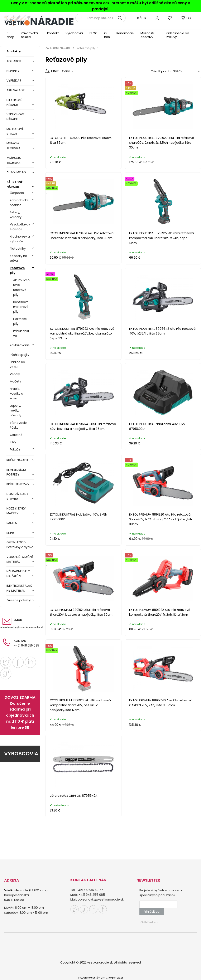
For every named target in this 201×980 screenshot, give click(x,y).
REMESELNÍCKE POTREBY (16, 472)
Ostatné (16, 435)
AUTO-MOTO (16, 172)
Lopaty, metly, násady (16, 410)
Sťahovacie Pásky (18, 425)
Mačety (15, 381)
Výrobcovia (74, 33)
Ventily (15, 374)
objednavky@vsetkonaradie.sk (22, 627)
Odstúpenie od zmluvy (178, 35)
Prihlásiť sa (152, 912)
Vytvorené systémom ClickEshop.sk (101, 978)
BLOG (94, 33)
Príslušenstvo (21, 333)
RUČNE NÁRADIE (18, 460)
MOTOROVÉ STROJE (15, 131)
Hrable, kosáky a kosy (16, 394)
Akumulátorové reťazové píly (21, 287)
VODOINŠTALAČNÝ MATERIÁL (20, 559)
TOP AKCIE (14, 61)
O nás (107, 35)
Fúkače (15, 449)
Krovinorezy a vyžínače (20, 239)
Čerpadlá (17, 193)
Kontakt (53, 33)
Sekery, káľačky (16, 215)
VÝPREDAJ (14, 81)
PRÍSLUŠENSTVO (18, 484)
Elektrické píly (20, 321)
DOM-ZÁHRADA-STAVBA (18, 496)
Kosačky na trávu (18, 258)
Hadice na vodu (17, 364)
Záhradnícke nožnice (19, 203)
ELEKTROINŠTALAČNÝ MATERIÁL (19, 588)
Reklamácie (125, 33)
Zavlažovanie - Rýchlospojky (20, 350)
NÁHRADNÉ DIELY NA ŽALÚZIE (18, 574)
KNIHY (11, 533)
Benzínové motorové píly (21, 307)
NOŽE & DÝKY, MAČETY (16, 511)
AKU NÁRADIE (16, 90)
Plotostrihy (18, 249)
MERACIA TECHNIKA (13, 146)
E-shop (11, 35)
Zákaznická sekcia (29, 35)
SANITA (12, 523)
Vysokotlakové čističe (20, 227)
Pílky (13, 442)
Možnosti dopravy (147, 35)
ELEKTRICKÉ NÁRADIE (14, 102)
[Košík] (186, 18)
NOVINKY (13, 71)
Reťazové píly (17, 270)
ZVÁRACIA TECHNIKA (14, 160)
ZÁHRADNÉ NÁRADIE (15, 184)
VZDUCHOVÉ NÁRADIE (15, 117)
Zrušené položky (19, 600)
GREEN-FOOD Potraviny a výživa (20, 545)
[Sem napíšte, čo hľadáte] (105, 18)
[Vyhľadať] (80, 18)
